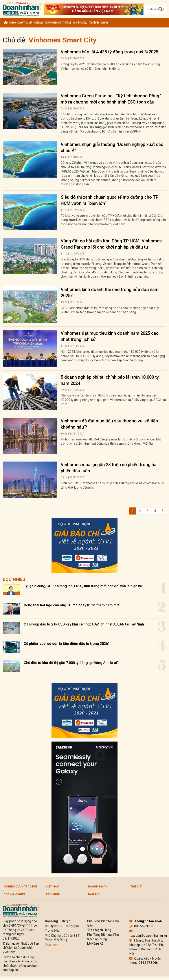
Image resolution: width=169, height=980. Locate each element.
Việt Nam (39, 23)
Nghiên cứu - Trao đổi (21, 23)
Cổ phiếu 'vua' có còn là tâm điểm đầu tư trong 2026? (67, 644)
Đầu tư (104, 23)
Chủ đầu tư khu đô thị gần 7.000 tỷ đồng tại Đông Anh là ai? (71, 663)
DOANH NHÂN (53, 23)
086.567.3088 (141, 926)
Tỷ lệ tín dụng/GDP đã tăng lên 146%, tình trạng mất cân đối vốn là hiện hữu (84, 586)
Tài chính (94, 23)
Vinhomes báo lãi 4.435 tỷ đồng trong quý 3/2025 (109, 52)
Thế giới (67, 23)
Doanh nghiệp (80, 23)
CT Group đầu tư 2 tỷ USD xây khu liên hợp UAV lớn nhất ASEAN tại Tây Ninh (84, 624)
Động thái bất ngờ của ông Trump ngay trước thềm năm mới (72, 605)
